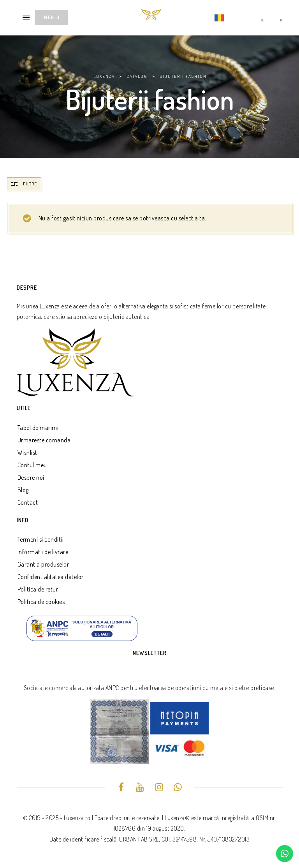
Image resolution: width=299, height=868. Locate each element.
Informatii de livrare (43, 552)
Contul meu (32, 465)
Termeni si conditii (41, 539)
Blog (23, 490)
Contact (28, 502)
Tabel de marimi (38, 428)
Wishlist (27, 452)
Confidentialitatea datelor (51, 577)
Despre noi (31, 477)
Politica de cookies (41, 602)
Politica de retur (38, 589)
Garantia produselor (43, 564)
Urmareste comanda (44, 440)
